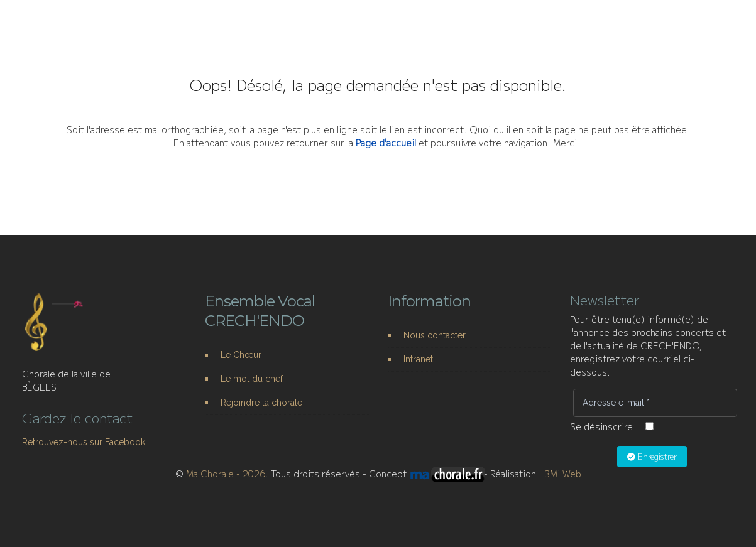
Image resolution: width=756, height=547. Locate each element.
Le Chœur (241, 355)
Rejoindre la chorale (261, 403)
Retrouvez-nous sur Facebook (84, 442)
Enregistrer (652, 456)
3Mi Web (563, 474)
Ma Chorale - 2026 (226, 474)
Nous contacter (435, 335)
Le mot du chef (252, 379)
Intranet (418, 359)
